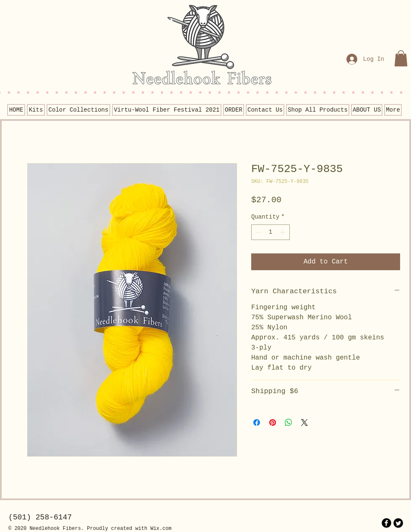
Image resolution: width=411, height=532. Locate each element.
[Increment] (283, 232)
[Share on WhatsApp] (289, 422)
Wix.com (161, 529)
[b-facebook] (386, 523)
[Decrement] (258, 232)
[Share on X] (304, 422)
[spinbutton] (271, 232)
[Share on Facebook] (257, 422)
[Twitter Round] (398, 523)
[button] (401, 58)
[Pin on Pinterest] (273, 422)
